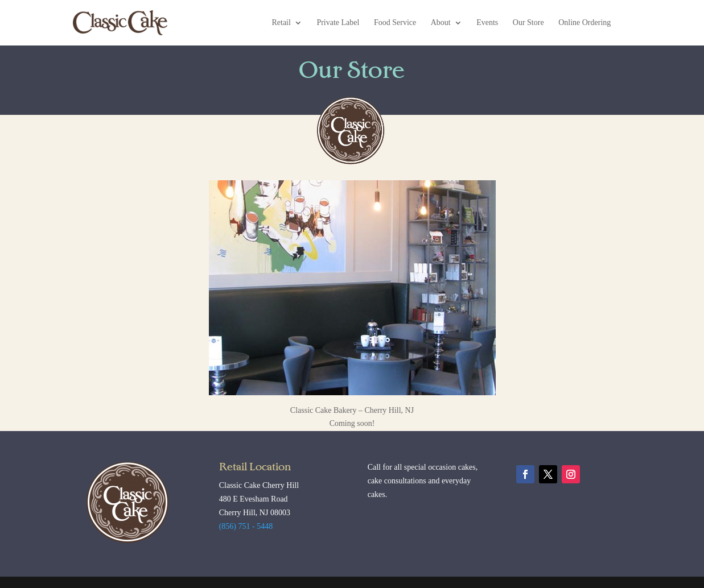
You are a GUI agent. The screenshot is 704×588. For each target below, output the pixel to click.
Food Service (395, 23)
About (441, 23)
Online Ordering (584, 23)
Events (487, 23)
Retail (281, 23)
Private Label (338, 23)
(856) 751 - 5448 (246, 526)
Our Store (528, 23)
